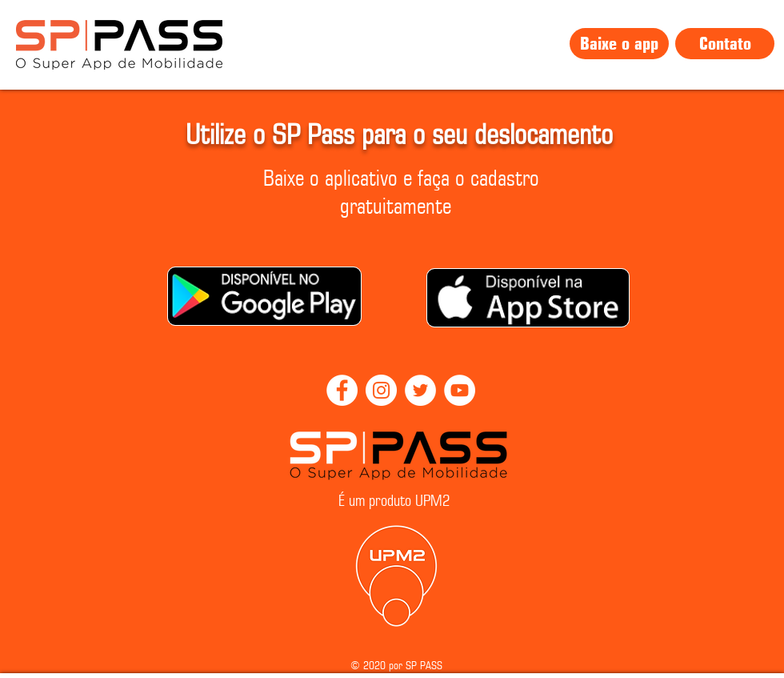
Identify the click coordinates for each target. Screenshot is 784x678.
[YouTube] (460, 390)
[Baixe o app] (619, 44)
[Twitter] (420, 390)
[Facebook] (342, 390)
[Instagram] (381, 390)
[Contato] (725, 44)
